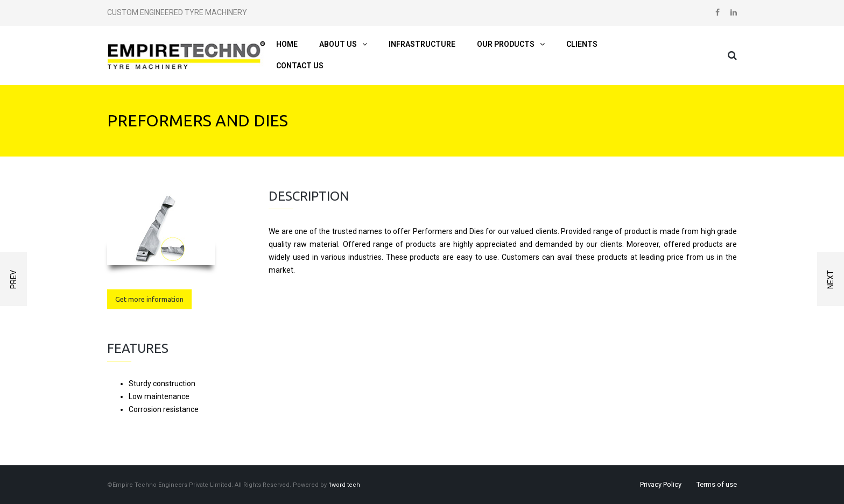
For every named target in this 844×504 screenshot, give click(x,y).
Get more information (149, 299)
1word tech (344, 485)
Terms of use (717, 484)
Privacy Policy (661, 484)
